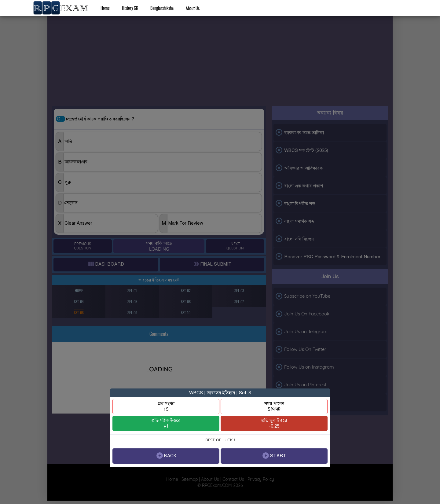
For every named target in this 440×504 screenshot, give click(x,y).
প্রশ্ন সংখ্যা (166, 406)
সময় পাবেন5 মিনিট (274, 406)
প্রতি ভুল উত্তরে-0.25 (274, 423)
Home (105, 8)
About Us (193, 8)
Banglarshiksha (162, 8)
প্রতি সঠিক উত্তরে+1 (166, 423)
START (274, 456)
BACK (166, 456)
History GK (130, 8)
